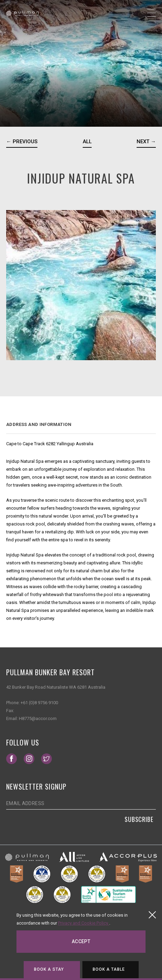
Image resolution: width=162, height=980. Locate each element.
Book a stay (49, 969)
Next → (146, 142)
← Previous (22, 142)
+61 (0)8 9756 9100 (39, 703)
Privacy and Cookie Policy (84, 923)
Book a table (109, 969)
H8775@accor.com (38, 718)
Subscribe (139, 819)
